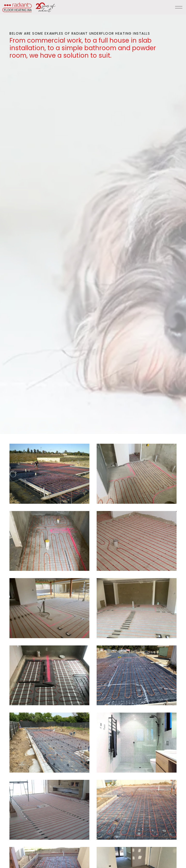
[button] (49, 474)
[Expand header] (179, 7)
